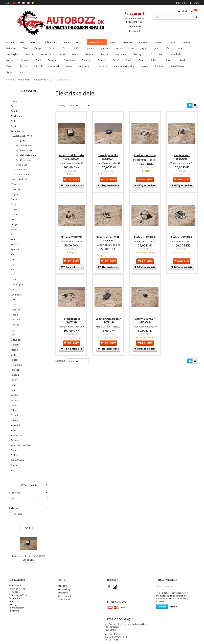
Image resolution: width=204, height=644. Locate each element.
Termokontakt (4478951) (71, 318)
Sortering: (60, 105)
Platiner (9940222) (71, 236)
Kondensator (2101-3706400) (108, 237)
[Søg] (196, 17)
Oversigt (13, 604)
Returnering (15, 598)
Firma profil (15, 592)
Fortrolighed (15, 585)
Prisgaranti (135, 31)
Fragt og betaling (17, 589)
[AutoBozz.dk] (61, 22)
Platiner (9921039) (145, 154)
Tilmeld (162, 607)
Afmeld (174, 607)
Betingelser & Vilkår (18, 595)
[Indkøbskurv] (188, 11)
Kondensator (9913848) (182, 156)
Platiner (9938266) (145, 236)
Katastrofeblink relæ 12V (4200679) (28, 556)
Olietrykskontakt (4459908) (145, 318)
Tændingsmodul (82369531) (108, 156)
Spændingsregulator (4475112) (108, 318)
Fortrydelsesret (17, 608)
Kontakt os (14, 601)
